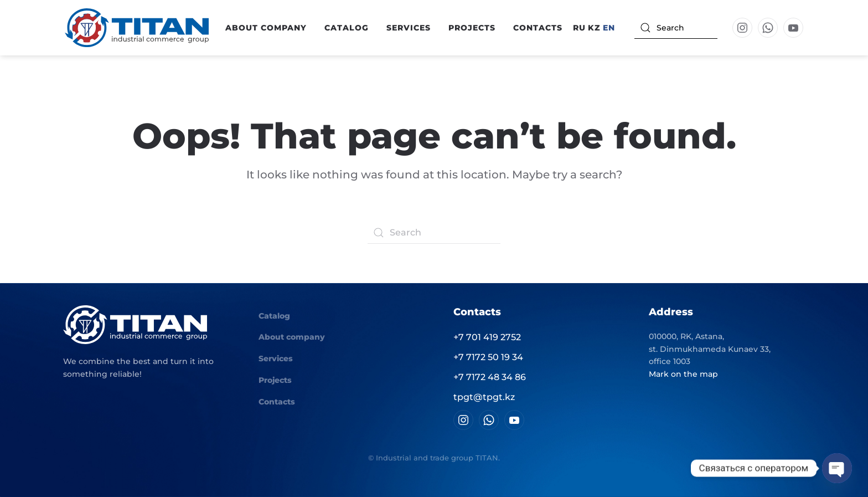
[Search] (676, 28)
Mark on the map (683, 374)
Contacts (538, 28)
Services (409, 28)
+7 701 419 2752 (487, 337)
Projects (472, 28)
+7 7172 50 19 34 (488, 357)
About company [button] (266, 28)
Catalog (274, 316)
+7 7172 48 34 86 (490, 377)
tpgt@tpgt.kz (484, 397)
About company (292, 337)
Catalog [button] (347, 28)
